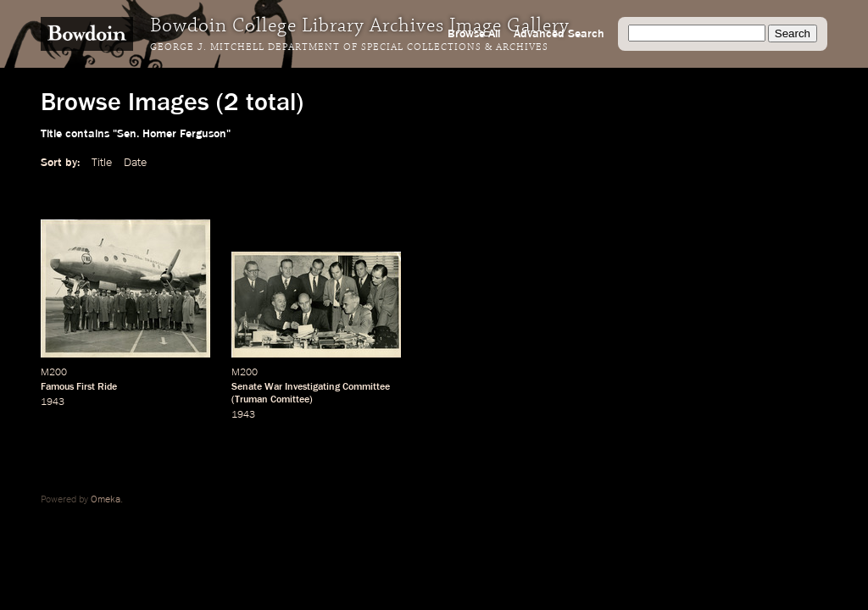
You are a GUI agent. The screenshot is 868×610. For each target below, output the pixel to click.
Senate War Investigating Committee (311, 387)
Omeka (106, 500)
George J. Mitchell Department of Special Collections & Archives (349, 47)
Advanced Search (559, 34)
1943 (53, 402)
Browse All (474, 34)
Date (135, 163)
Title (102, 163)
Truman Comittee (272, 400)
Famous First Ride (79, 387)
